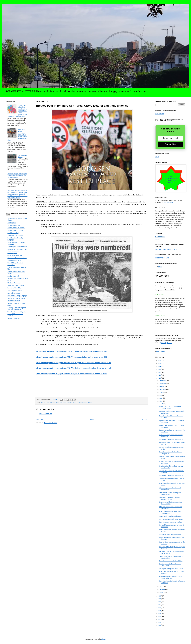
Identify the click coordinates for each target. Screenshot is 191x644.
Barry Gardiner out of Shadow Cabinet (171, 561)
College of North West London (58, 403)
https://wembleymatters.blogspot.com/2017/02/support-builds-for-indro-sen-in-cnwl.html (72, 357)
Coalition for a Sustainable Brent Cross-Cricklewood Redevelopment (17, 251)
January (162, 592)
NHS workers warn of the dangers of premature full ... (170, 494)
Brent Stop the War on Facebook (17, 247)
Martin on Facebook (14, 283)
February (162, 589)
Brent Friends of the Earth (15, 230)
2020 (159, 378)
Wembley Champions (14, 318)
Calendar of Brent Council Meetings (166, 249)
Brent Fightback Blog (14, 225)
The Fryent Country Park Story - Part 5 (171, 440)
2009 (159, 625)
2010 (159, 622)
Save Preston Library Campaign (17, 296)
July (161, 395)
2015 (159, 608)
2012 (159, 616)
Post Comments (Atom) (51, 423)
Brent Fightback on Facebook (16, 228)
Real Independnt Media (15, 291)
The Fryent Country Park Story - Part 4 (171, 476)
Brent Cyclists (12, 223)
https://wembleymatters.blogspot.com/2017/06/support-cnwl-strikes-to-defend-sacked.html (73, 363)
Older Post (144, 419)
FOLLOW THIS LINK (162, 258)
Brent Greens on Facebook (15, 235)
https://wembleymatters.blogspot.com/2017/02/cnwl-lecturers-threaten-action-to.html (71, 374)
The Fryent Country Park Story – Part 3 (171, 519)
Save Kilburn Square (14, 293)
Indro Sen (70, 403)
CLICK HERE (160, 114)
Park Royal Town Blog (14, 288)
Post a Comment (45, 414)
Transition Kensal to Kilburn (16, 298)
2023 (159, 369)
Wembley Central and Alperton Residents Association (17, 309)
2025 (159, 363)
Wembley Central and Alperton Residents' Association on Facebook (17, 314)
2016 (159, 605)
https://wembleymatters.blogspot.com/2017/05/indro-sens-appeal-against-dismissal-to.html (73, 368)
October (162, 386)
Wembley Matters (87, 403)
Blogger (104, 639)
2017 (159, 602)
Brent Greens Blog (13, 233)
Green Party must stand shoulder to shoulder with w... (170, 498)
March (162, 586)
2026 (159, 360)
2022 (159, 372)
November (163, 383)
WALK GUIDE (168, 202)
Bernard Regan (45, 403)
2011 (159, 619)
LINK (157, 157)
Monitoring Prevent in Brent (16, 285)
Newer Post (40, 419)
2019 (159, 596)
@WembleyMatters (166, 343)
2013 (159, 614)
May (161, 401)
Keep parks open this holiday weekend (171, 522)
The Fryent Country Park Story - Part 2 (171, 569)
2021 (159, 375)
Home (92, 419)
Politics (157, 239)
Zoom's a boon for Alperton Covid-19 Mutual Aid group (170, 577)
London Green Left (13, 276)
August (162, 392)
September (163, 389)
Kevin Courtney (77, 403)
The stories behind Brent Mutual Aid (170, 534)
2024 (159, 366)
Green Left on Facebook (15, 255)
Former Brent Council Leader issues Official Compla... (170, 407)
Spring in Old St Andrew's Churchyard (171, 516)
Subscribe (170, 144)
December (163, 381)
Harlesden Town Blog (14, 260)
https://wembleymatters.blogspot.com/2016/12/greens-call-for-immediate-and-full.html (71, 351)
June (161, 398)
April (161, 404)
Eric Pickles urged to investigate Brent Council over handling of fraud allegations (17, 176)
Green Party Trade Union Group (17, 258)
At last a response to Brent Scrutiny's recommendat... (170, 489)
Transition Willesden (14, 301)
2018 (159, 599)
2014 (159, 611)
